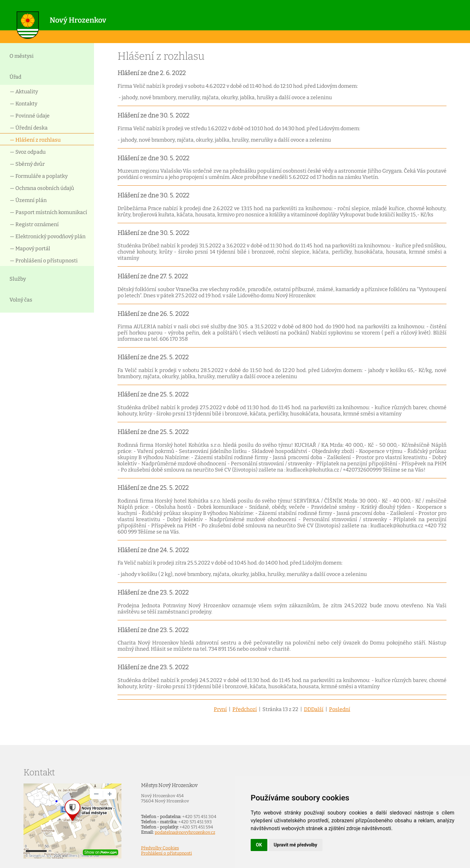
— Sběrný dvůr (27, 164)
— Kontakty (23, 104)
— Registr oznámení (34, 224)
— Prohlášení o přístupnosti (44, 261)
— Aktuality (24, 92)
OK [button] (259, 845)
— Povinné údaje (30, 116)
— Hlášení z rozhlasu (35, 140)
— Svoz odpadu (28, 152)
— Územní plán (28, 200)
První (220, 709)
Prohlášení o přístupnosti (166, 853)
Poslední (340, 709)
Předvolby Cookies (160, 848)
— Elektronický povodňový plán (48, 236)
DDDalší (314, 709)
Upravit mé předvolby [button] (296, 845)
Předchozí (245, 709)
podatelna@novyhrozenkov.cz (185, 832)
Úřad (15, 77)
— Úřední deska (29, 128)
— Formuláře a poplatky (39, 176)
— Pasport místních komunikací (48, 212)
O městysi (22, 56)
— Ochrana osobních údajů (42, 188)
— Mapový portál (30, 248)
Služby (18, 279)
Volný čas (21, 300)
